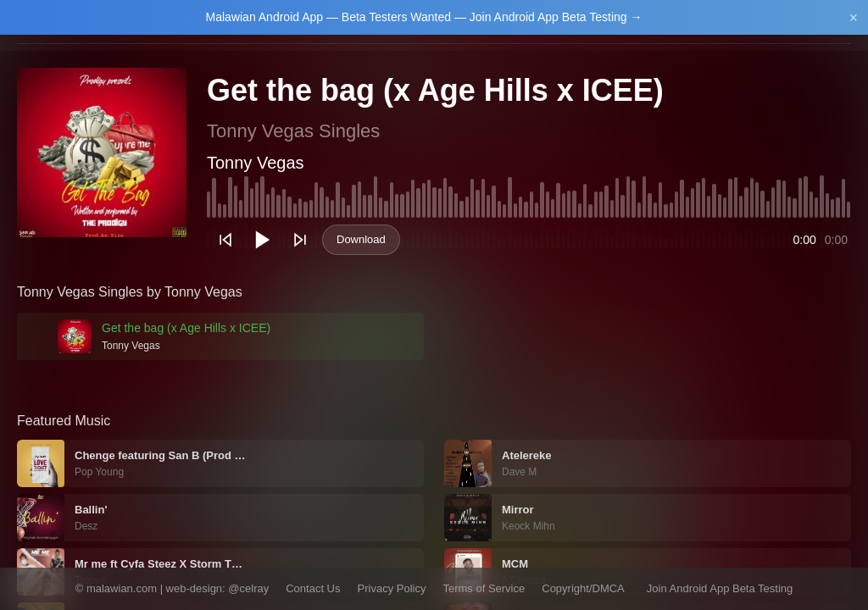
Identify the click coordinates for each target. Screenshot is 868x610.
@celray (248, 588)
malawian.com (122, 588)
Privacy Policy (392, 588)
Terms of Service (484, 588)
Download (361, 239)
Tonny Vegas (256, 163)
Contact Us (313, 588)
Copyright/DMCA (583, 588)
